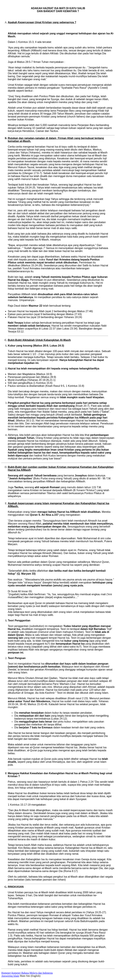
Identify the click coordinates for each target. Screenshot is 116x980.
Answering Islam (10, 976)
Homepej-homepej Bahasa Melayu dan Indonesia (27, 973)
